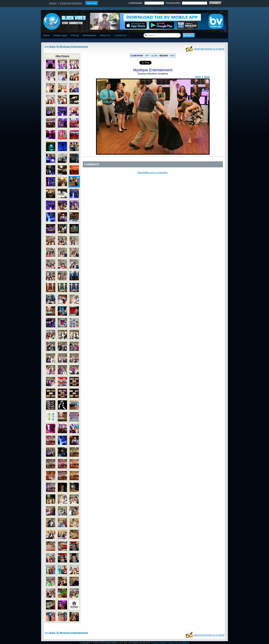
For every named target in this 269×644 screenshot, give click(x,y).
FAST (172, 56)
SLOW (154, 56)
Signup (53, 3)
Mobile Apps (60, 35)
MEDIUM (164, 56)
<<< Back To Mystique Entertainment (66, 47)
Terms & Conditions (179, 643)
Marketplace (89, 35)
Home (46, 35)
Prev (198, 77)
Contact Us (120, 35)
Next (207, 77)
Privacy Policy (159, 643)
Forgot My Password (71, 3)
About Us (105, 35)
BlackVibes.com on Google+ (153, 172)
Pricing (75, 35)
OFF (147, 56)
